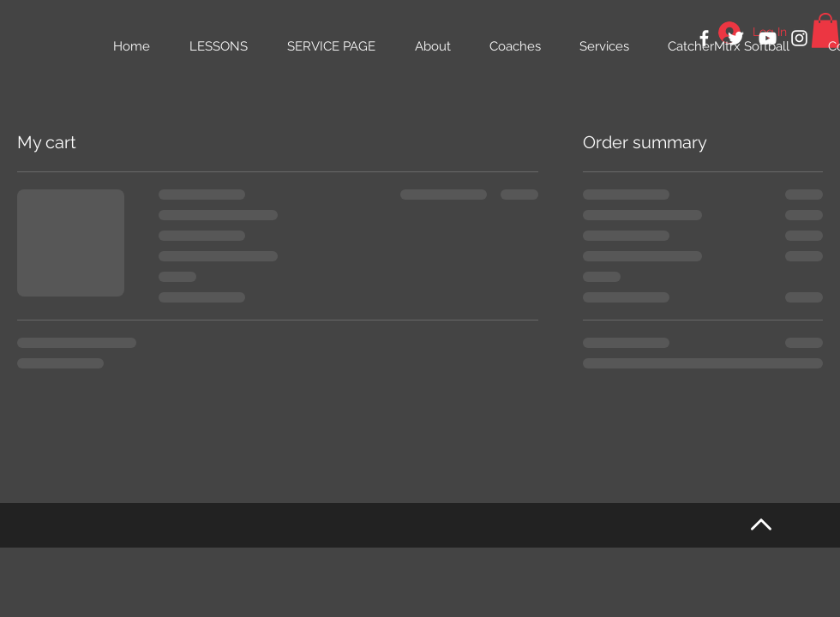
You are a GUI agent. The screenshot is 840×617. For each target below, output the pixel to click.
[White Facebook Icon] (704, 38)
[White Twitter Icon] (736, 38)
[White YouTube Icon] (768, 38)
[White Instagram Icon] (799, 38)
